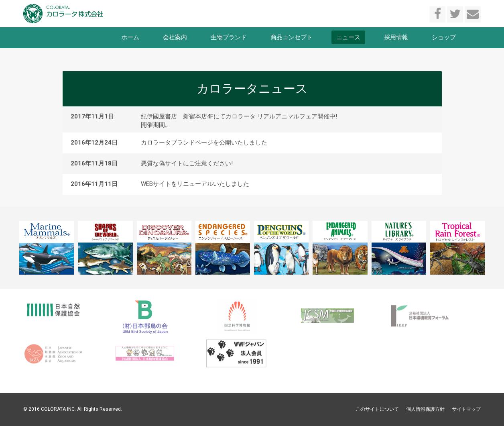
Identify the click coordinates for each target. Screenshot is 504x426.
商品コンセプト (292, 37)
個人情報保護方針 (425, 409)
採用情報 (396, 37)
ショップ (444, 37)
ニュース (348, 37)
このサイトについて (377, 409)
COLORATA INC (58, 409)
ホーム (130, 37)
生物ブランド (229, 37)
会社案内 (175, 37)
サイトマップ (466, 409)
